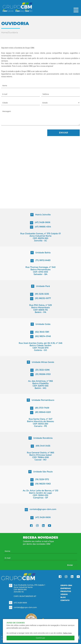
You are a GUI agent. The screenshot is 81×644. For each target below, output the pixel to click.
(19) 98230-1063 (41, 484)
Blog (63, 597)
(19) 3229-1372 (40, 480)
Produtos (66, 591)
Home (4, 33)
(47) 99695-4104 (40, 227)
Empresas (66, 588)
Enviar (63, 133)
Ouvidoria (13, 33)
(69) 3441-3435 (40, 446)
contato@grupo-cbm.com (41, 510)
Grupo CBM (66, 585)
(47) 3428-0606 (40, 223)
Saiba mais (67, 633)
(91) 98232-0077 (40, 299)
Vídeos (64, 594)
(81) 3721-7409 (40, 408)
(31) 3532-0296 (40, 370)
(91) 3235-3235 (40, 294)
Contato (65, 600)
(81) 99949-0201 (40, 413)
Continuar (41, 638)
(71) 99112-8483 (40, 261)
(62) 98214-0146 (41, 337)
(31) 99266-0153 (40, 375)
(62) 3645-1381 (40, 332)
